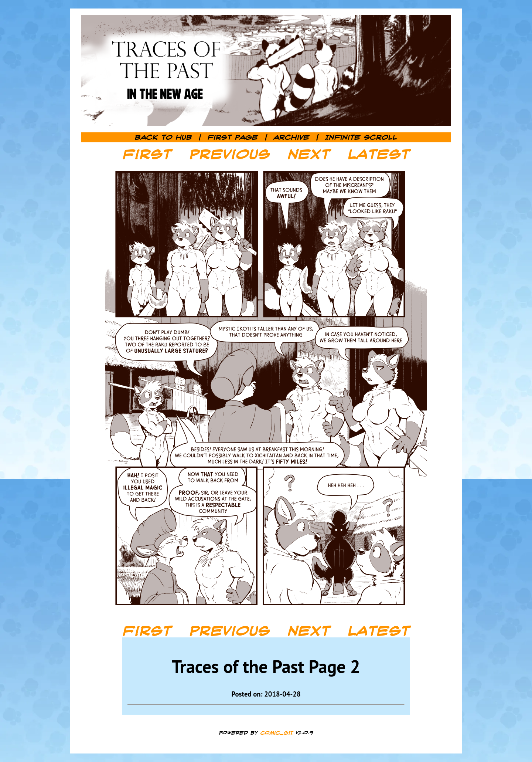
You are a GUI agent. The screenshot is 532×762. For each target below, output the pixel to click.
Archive (292, 137)
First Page (233, 137)
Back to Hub (163, 137)
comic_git (277, 733)
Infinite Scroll (361, 137)
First (147, 154)
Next (309, 154)
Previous (230, 154)
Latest (379, 154)
